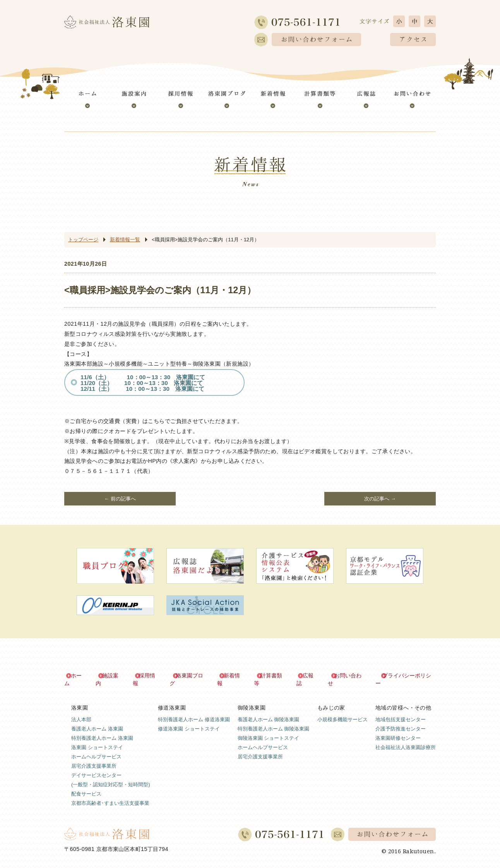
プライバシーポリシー (409, 675)
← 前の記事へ (120, 499)
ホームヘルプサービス (96, 749)
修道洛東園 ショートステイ (189, 721)
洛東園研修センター (398, 730)
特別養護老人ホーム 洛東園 (102, 730)
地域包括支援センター (401, 712)
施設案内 (113, 675)
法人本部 (81, 712)
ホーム (79, 675)
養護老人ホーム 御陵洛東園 (269, 712)
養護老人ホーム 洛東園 (97, 721)
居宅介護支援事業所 (94, 758)
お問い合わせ (350, 675)
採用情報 (150, 675)
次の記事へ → (380, 499)
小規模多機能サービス (342, 712)
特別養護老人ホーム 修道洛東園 (194, 712)
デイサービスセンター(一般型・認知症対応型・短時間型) (111, 772)
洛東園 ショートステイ (97, 740)
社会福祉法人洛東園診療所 (406, 740)
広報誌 (311, 675)
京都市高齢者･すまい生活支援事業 (110, 795)
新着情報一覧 (125, 240)
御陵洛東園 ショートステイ (269, 730)
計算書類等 (274, 675)
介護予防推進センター (401, 721)
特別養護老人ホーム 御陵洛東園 (274, 721)
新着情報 (235, 675)
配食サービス (86, 786)
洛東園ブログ (192, 675)
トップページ (83, 240)
